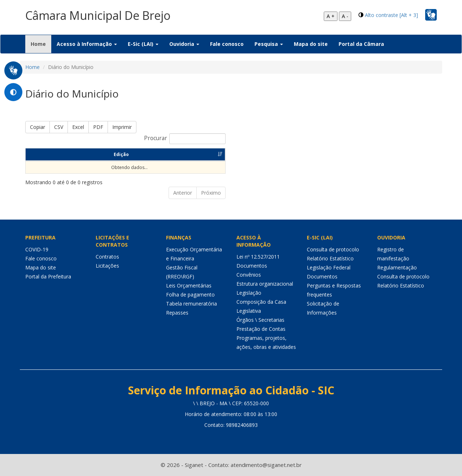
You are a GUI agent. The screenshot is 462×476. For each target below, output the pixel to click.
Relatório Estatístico (330, 258)
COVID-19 (37, 249)
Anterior (183, 193)
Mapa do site (311, 44)
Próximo (211, 193)
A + (331, 16)
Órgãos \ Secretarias (260, 320)
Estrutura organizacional (265, 284)
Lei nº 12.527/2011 (258, 257)
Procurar (185, 139)
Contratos (107, 257)
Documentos (252, 266)
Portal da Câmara (361, 44)
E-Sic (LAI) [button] (143, 44)
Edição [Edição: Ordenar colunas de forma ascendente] (47, 154)
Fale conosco (227, 44)
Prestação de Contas (261, 329)
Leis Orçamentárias (189, 285)
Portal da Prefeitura (48, 276)
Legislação (249, 293)
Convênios (249, 275)
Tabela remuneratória (191, 304)
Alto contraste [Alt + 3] (391, 15)
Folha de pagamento (190, 295)
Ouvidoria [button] (184, 44)
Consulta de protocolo (333, 249)
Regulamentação (397, 267)
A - (345, 16)
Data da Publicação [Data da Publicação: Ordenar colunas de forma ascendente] (122, 154)
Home (41, 44)
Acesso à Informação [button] (87, 44)
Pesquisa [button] (269, 44)
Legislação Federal (329, 267)
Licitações (107, 266)
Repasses (177, 313)
